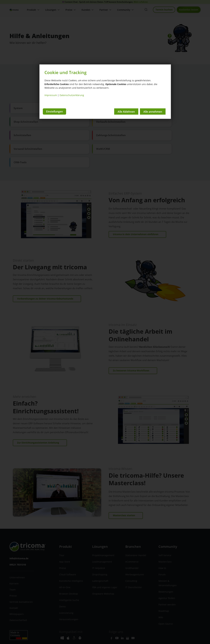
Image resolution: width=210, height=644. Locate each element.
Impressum (51, 95)
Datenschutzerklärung (72, 95)
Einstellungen (54, 111)
